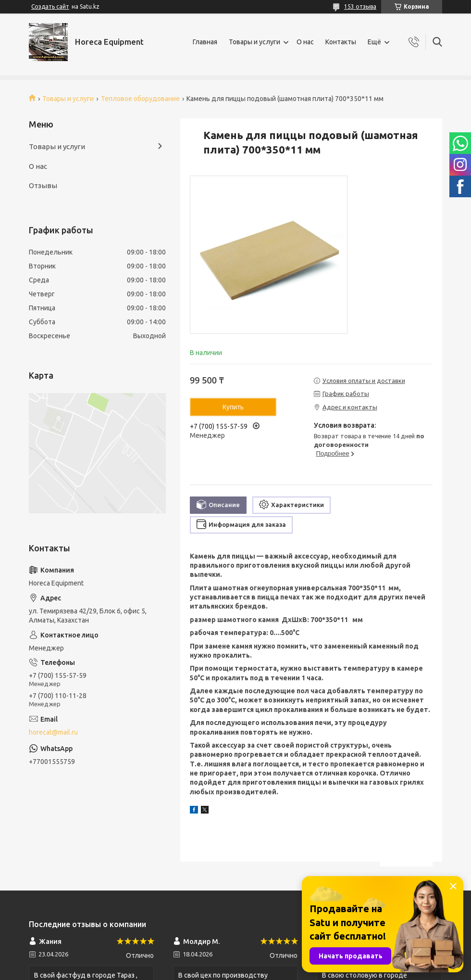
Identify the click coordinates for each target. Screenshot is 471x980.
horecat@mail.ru (53, 732)
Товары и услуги (254, 42)
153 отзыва (360, 6)
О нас (305, 42)
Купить (233, 407)
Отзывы (43, 185)
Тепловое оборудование (140, 99)
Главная (205, 42)
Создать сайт (50, 6)
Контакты (341, 42)
